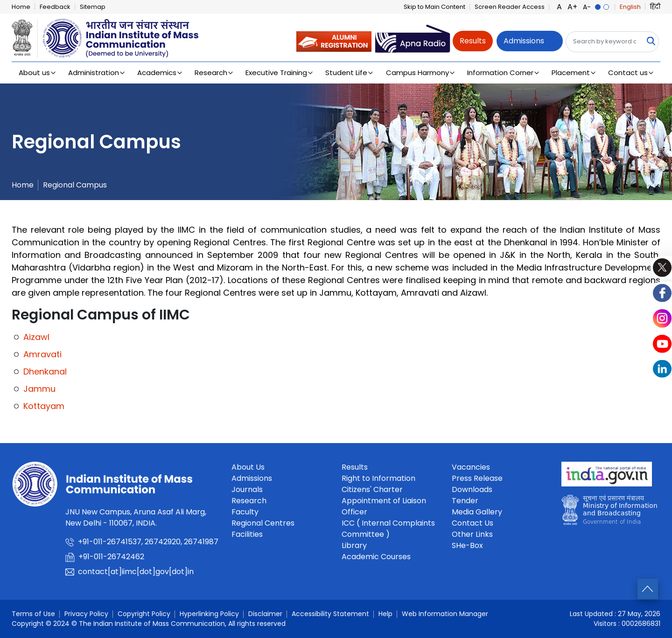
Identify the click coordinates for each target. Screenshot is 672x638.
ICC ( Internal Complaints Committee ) (388, 529)
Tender (465, 501)
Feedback (55, 7)
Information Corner (500, 73)
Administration (94, 73)
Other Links (472, 534)
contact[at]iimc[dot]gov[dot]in (137, 572)
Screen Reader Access (510, 7)
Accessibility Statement (330, 614)
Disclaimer (265, 614)
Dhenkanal (45, 371)
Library (354, 545)
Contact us (628, 73)
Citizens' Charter (372, 489)
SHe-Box (467, 545)
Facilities (247, 534)
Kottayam (44, 406)
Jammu (39, 389)
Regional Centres (263, 523)
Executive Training (276, 73)
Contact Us (472, 523)
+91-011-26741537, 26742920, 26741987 (149, 542)
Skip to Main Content (434, 7)
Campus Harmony (417, 73)
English (630, 7)
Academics (157, 73)
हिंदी (655, 7)
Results (473, 41)
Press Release (477, 478)
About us (34, 73)
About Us (248, 467)
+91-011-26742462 (112, 557)
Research (211, 73)
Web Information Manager (445, 614)
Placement (571, 73)
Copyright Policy (144, 614)
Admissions (524, 41)
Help (385, 614)
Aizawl (36, 337)
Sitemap (93, 7)
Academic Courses (376, 557)
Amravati (42, 354)
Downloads (472, 489)
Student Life (346, 73)
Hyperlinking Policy (209, 614)
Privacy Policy (86, 614)
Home (21, 7)
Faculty (245, 512)
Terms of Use (33, 614)
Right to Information (378, 478)
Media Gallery (477, 512)
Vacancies (471, 467)
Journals (247, 489)
